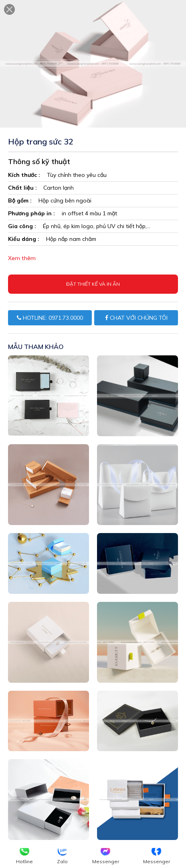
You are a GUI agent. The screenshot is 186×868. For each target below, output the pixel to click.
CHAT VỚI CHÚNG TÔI (136, 318)
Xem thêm (22, 258)
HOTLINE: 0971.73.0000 (50, 318)
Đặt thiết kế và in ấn (93, 284)
